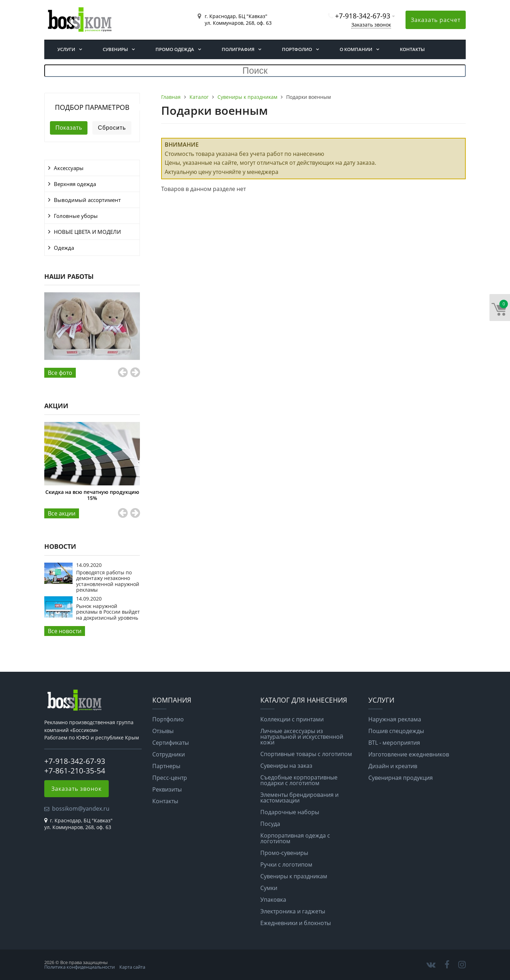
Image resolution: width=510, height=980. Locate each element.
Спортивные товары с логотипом (306, 754)
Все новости (65, 631)
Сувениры (115, 49)
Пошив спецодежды (396, 731)
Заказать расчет (436, 20)
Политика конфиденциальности (80, 967)
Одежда (64, 248)
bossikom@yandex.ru (81, 809)
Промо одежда (175, 49)
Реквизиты (167, 789)
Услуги (66, 49)
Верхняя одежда (75, 184)
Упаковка (273, 900)
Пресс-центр (170, 778)
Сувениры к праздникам (294, 876)
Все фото (60, 373)
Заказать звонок (371, 25)
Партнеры (166, 766)
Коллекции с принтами (292, 719)
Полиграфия (238, 49)
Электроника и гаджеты (293, 911)
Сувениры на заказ (286, 766)
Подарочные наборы (290, 812)
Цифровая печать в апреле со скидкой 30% (87, 495)
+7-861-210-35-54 (75, 771)
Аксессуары (69, 168)
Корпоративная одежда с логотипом (295, 838)
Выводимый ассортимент (87, 200)
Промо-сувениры (284, 853)
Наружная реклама (395, 719)
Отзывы (163, 731)
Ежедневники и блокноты (296, 923)
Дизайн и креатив (393, 766)
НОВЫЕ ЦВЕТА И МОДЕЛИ (87, 232)
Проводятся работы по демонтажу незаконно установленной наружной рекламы (108, 581)
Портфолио (297, 49)
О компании (356, 49)
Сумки (269, 888)
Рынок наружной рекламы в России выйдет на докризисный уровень (108, 612)
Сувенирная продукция (401, 778)
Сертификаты (171, 743)
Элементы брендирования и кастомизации (299, 798)
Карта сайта (132, 967)
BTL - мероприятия (394, 743)
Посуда (270, 824)
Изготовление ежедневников (409, 754)
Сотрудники (169, 754)
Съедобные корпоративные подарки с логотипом (299, 780)
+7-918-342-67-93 (363, 16)
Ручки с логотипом (286, 864)
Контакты (412, 49)
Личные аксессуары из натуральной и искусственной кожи (302, 737)
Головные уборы (76, 216)
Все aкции (62, 513)
